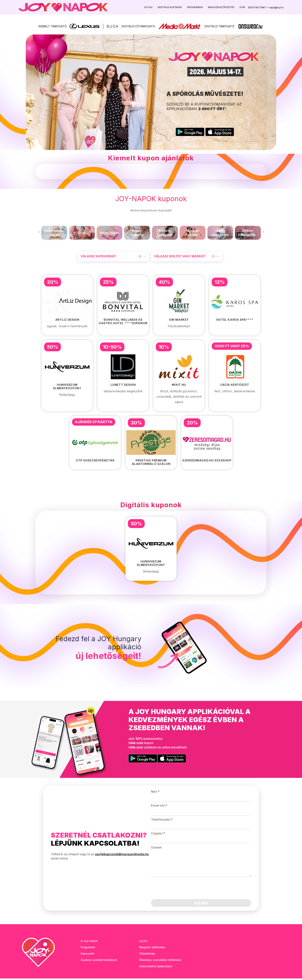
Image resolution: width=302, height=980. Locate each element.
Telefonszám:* (162, 821)
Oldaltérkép (147, 955)
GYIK (242, 7)
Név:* (155, 793)
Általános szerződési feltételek (160, 961)
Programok (195, 7)
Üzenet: (157, 849)
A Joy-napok (89, 942)
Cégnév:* (158, 835)
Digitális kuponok (170, 7)
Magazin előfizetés (221, 7)
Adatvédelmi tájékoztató (156, 968)
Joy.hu (148, 7)
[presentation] (39, 233)
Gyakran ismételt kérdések (99, 961)
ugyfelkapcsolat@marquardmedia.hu (122, 856)
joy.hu (143, 942)
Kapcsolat (87, 955)
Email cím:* (159, 807)
